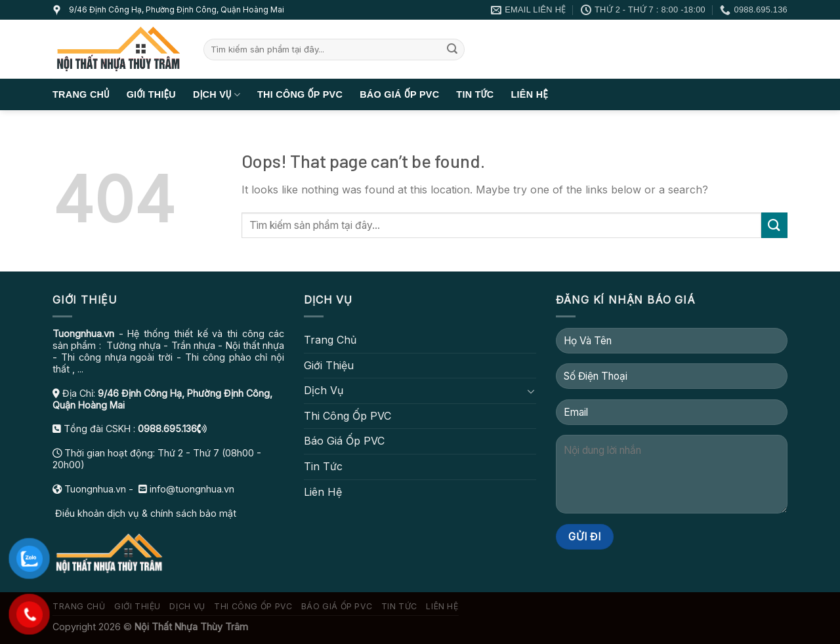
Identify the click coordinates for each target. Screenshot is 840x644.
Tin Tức (475, 94)
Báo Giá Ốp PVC (399, 94)
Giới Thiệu (151, 94)
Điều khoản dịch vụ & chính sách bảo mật (144, 513)
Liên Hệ (529, 94)
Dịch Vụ (217, 95)
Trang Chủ (81, 94)
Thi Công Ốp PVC (300, 94)
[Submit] (452, 50)
